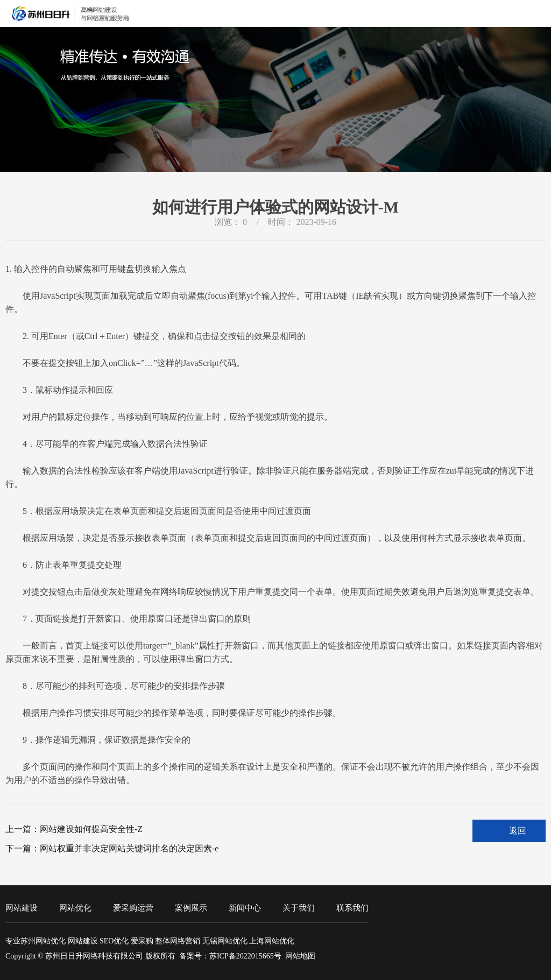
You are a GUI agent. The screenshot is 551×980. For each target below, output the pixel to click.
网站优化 (75, 908)
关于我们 (299, 908)
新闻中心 (245, 908)
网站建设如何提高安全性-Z (91, 829)
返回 (518, 831)
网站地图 (300, 956)
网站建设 (22, 908)
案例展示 (191, 908)
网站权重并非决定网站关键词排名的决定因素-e (129, 848)
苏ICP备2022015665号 (245, 956)
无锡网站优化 (225, 941)
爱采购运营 (133, 908)
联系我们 (352, 908)
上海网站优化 (272, 941)
